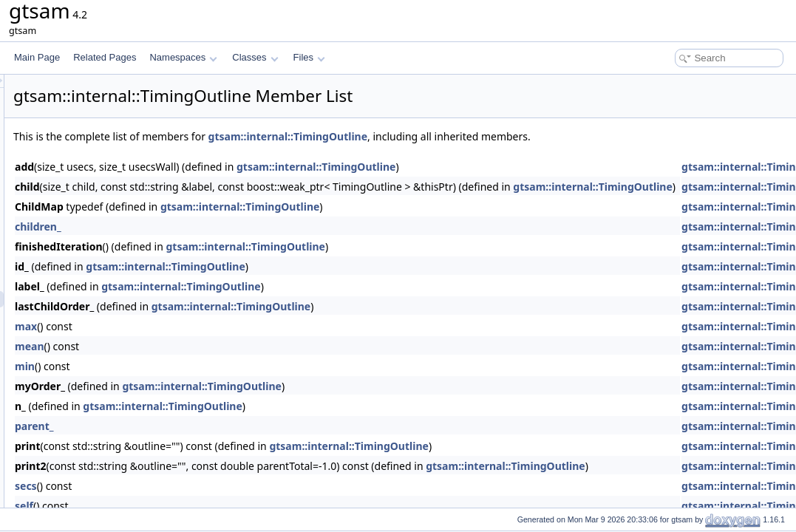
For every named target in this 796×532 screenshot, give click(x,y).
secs (211, 486)
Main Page (37, 57)
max (211, 326)
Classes (255, 57)
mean (214, 346)
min (210, 366)
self (209, 506)
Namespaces (183, 57)
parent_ (219, 426)
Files (309, 57)
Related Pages (105, 57)
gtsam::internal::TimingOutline (473, 136)
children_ (223, 226)
